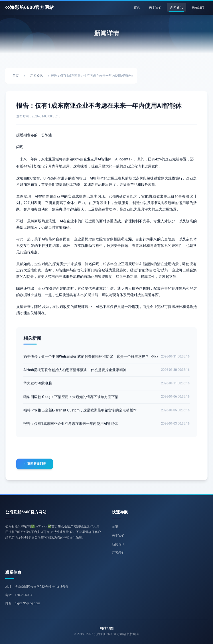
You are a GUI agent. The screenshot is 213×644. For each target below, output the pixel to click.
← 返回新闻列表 (35, 464)
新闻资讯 (176, 7)
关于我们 (155, 7)
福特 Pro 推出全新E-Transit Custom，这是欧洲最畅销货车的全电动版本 (80, 411)
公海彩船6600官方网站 (30, 7)
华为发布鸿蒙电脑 (38, 385)
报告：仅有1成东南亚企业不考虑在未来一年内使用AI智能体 (71, 425)
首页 (137, 7)
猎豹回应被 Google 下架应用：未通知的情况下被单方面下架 (71, 398)
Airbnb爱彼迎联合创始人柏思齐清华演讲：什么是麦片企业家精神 (75, 371)
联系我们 (198, 7)
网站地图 (107, 628)
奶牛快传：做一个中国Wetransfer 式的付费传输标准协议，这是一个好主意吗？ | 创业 (91, 358)
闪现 (20, 147)
